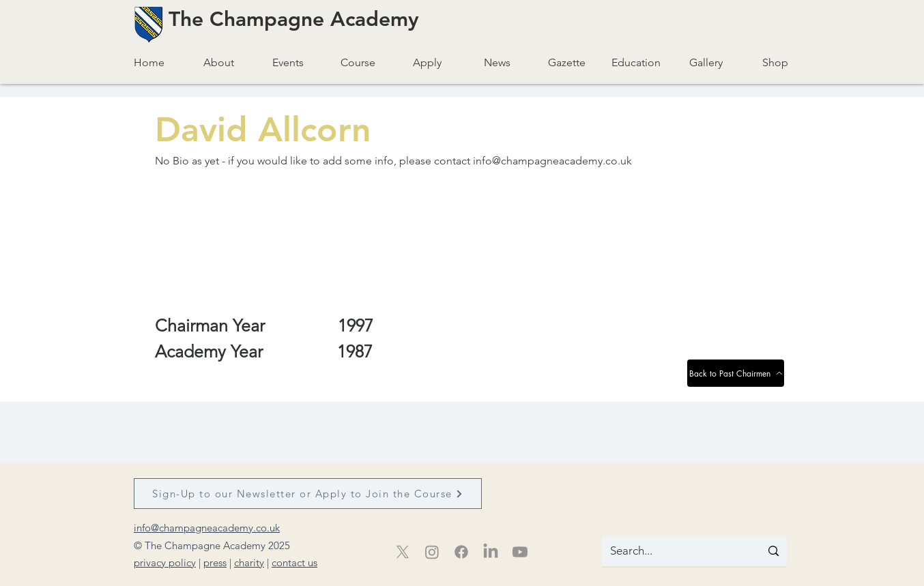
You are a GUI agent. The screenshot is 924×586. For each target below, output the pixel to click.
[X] (403, 552)
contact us (294, 562)
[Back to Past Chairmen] (736, 373)
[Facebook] (461, 552)
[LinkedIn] (491, 552)
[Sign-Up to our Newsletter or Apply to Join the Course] (308, 494)
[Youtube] (520, 552)
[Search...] (671, 551)
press (215, 562)
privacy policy (165, 562)
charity (249, 562)
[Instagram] (432, 552)
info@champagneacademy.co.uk (552, 161)
